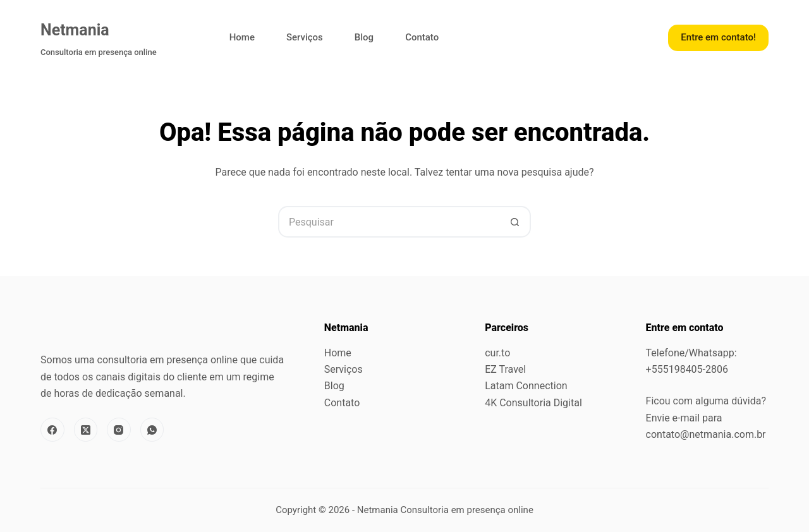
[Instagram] (119, 430)
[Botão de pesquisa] (515, 222)
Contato (422, 37)
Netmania (75, 30)
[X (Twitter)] (86, 430)
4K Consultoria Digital (533, 403)
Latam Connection (526, 386)
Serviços (305, 37)
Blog (364, 37)
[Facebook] (52, 430)
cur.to (497, 353)
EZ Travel (505, 369)
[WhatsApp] (152, 430)
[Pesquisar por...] (389, 222)
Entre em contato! (718, 37)
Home (242, 37)
